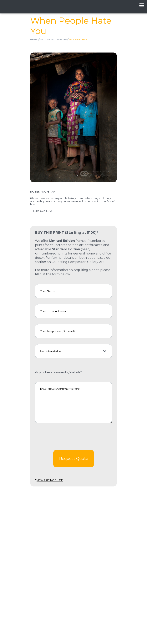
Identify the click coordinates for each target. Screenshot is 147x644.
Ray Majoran (78, 39)
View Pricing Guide (50, 480)
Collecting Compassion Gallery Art (78, 262)
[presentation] (64, 437)
